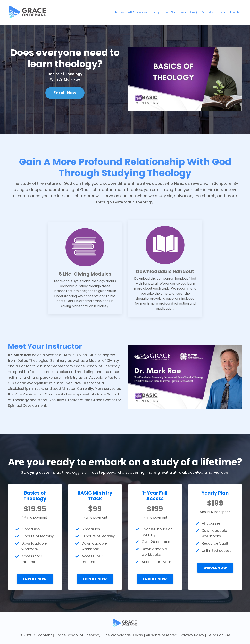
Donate (207, 12)
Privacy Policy (192, 635)
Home (119, 12)
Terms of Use (219, 635)
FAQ (193, 12)
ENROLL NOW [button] (35, 579)
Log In (235, 12)
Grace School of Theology (78, 635)
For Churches (175, 12)
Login (222, 12)
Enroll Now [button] (65, 93)
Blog (155, 12)
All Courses (138, 12)
